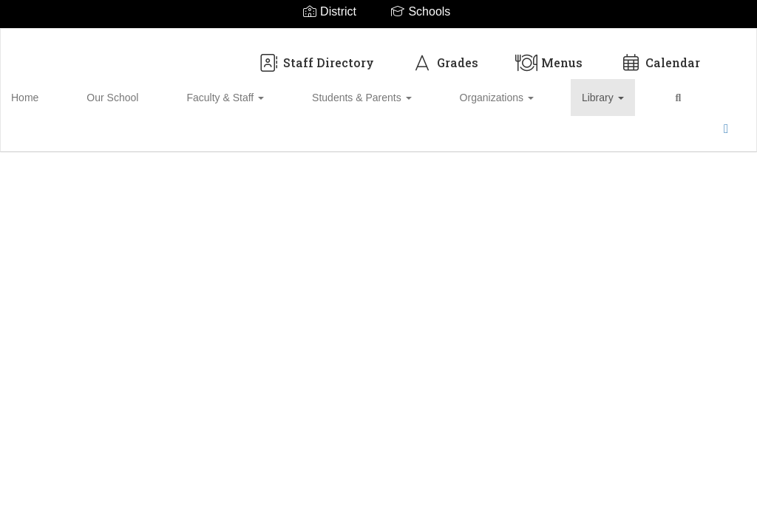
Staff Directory (316, 55)
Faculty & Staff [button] (196, 90)
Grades (445, 55)
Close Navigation (614, 96)
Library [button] (496, 90)
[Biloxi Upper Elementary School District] (379, 38)
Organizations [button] (416, 90)
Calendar (660, 55)
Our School (109, 90)
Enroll (665, 138)
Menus (549, 55)
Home (48, 90)
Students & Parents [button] (307, 90)
